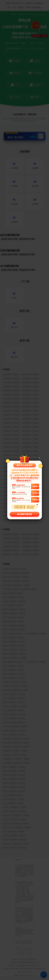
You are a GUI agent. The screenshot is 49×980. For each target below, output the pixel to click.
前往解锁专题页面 (25, 514)
